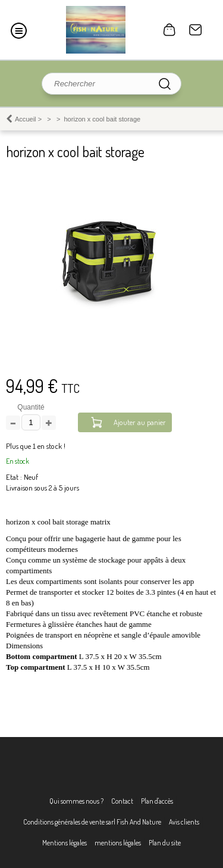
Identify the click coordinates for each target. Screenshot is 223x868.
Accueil (26, 119)
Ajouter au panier (140, 422)
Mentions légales (65, 843)
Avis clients (184, 822)
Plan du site (165, 843)
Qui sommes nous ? (76, 801)
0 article (169, 30)
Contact (196, 30)
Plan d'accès (157, 801)
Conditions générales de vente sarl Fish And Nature (92, 822)
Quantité (31, 407)
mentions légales (118, 843)
